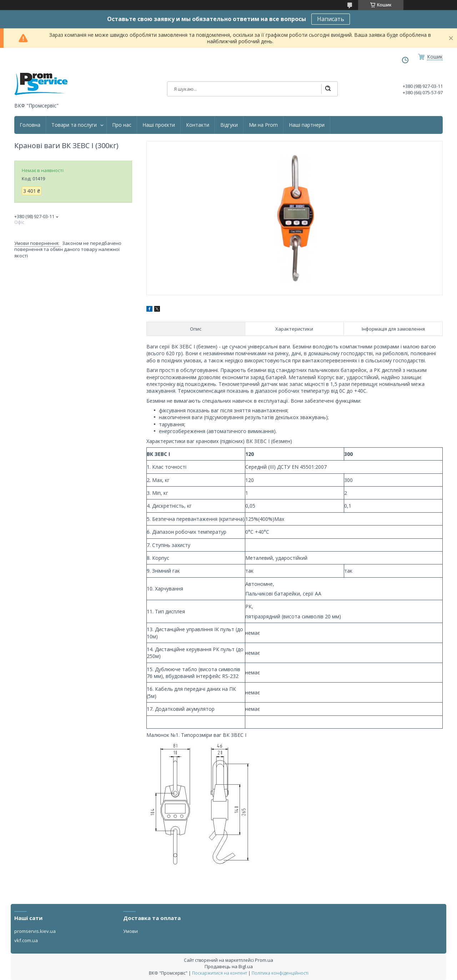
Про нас (122, 125)
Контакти (198, 125)
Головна (30, 125)
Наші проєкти (159, 125)
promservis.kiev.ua (35, 931)
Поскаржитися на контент (220, 973)
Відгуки (229, 125)
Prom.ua (264, 960)
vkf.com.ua (26, 940)
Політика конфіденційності (280, 973)
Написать (331, 19)
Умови (130, 931)
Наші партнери (307, 125)
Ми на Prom (263, 125)
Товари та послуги (74, 125)
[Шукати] (328, 89)
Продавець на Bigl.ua (229, 966)
